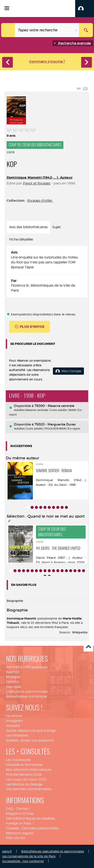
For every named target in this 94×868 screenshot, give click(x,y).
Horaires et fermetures (24, 765)
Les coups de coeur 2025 (26, 779)
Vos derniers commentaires (29, 789)
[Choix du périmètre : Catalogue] (8, 30)
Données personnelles (40, 828)
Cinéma (13, 682)
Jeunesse (13, 687)
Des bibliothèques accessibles (31, 818)
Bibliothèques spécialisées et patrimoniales (53, 851)
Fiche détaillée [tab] (21, 239)
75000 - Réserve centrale (54, 406)
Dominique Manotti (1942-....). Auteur (40, 178)
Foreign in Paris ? (20, 823)
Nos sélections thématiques (29, 770)
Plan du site (16, 838)
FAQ (10, 809)
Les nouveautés (19, 760)
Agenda (13, 672)
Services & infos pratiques (27, 667)
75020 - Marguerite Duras (55, 424)
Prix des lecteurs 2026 (24, 774)
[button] (85, 9)
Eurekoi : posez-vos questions (30, 740)
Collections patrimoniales (27, 692)
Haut (88, 647)
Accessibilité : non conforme (23, 861)
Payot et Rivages (37, 183)
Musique (13, 677)
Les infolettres (17, 735)
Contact (23, 809)
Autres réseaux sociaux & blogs (31, 731)
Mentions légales (20, 833)
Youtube (13, 726)
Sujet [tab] (56, 227)
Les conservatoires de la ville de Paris (29, 856)
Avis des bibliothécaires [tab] (28, 227)
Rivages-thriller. (40, 201)
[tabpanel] (47, 272)
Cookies (12, 828)
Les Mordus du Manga (24, 784)
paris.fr (7, 851)
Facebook (14, 716)
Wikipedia (80, 632)
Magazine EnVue (20, 814)
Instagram (15, 721)
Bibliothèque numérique (26, 696)
